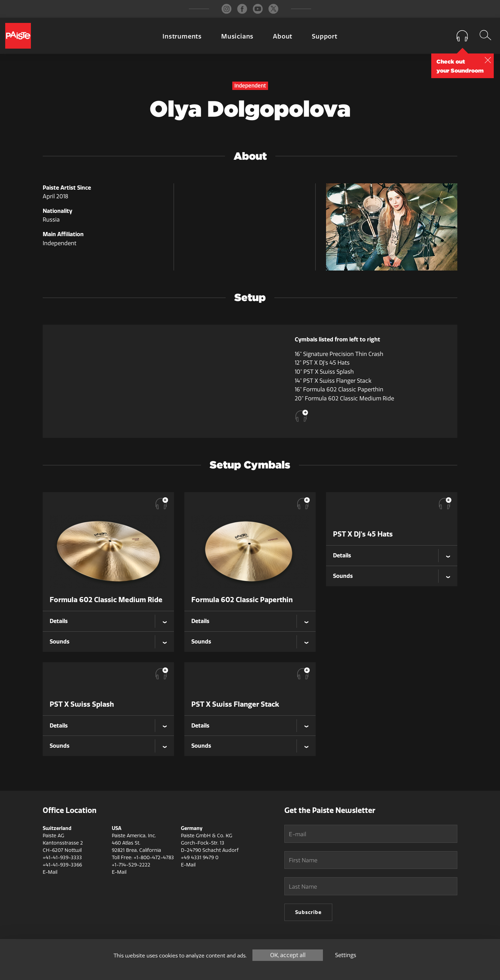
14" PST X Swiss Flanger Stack (333, 381)
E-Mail (50, 872)
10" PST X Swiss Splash (324, 372)
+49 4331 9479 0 (200, 858)
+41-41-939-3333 (62, 858)
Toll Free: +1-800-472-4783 (143, 858)
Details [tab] (59, 621)
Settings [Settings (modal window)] (346, 955)
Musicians (237, 36)
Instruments (182, 36)
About (283, 36)
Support (325, 36)
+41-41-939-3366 (62, 865)
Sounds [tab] (60, 641)
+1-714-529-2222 (131, 865)
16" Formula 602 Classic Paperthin (339, 389)
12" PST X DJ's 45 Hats (322, 363)
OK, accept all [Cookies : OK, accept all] (288, 955)
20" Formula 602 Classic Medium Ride (344, 398)
